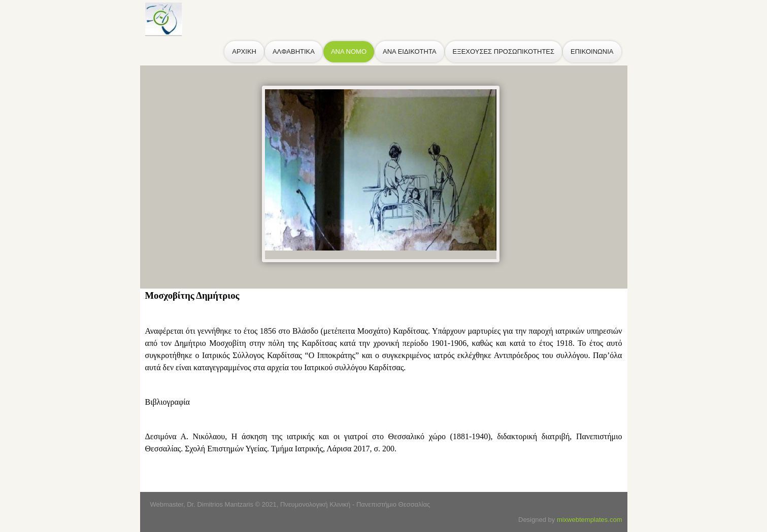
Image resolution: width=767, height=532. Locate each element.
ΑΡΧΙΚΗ (244, 51)
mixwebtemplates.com (590, 520)
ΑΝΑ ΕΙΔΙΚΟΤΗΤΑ (410, 51)
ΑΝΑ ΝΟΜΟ (349, 51)
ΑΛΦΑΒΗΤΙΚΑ (294, 51)
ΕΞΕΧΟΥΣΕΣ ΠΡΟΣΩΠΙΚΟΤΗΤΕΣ (504, 51)
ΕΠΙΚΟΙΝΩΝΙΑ (592, 51)
